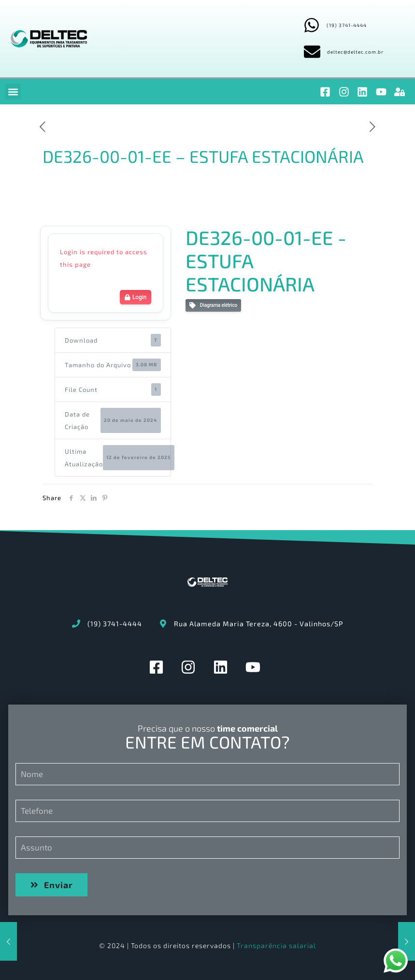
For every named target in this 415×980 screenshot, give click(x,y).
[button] (13, 92)
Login (136, 297)
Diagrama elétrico (213, 306)
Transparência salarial (276, 945)
